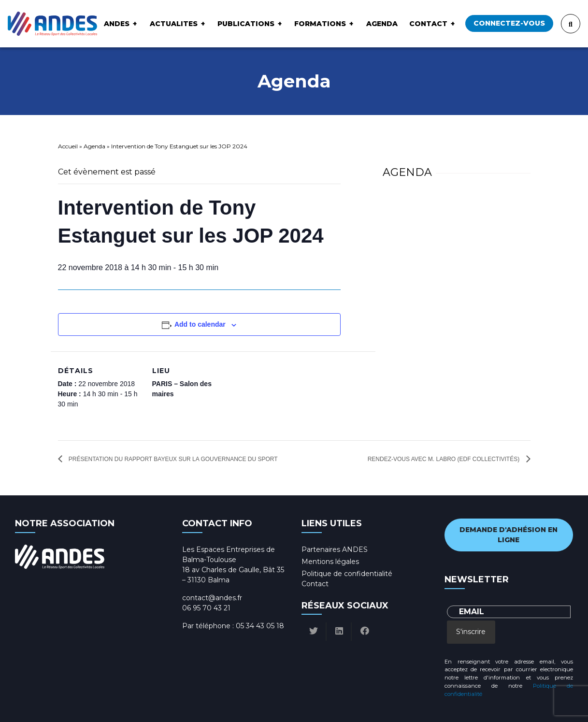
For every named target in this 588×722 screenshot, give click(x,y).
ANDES (117, 24)
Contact (428, 24)
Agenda (382, 24)
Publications (246, 24)
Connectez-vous (509, 23)
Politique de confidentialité (347, 574)
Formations (320, 24)
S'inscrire (471, 632)
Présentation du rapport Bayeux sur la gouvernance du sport (172, 459)
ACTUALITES (174, 24)
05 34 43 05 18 (260, 626)
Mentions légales (330, 562)
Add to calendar (200, 324)
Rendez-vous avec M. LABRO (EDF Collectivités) (445, 459)
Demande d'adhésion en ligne (509, 535)
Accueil (68, 146)
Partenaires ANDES (335, 549)
